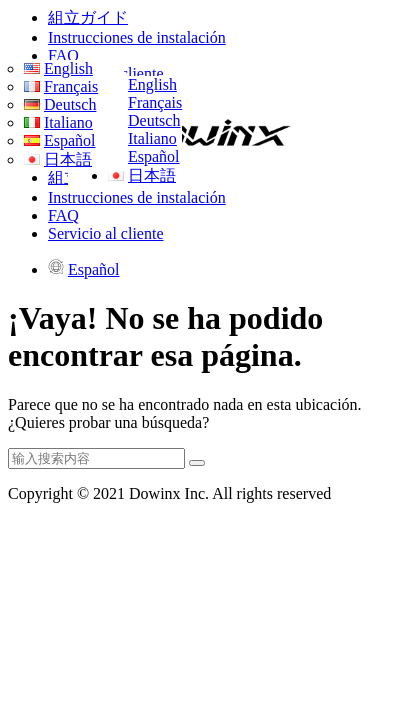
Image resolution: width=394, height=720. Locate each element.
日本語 (152, 175)
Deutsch (154, 120)
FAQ (63, 55)
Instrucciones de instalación (137, 37)
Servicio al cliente (106, 233)
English (152, 84)
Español (154, 156)
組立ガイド (88, 17)
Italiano (152, 138)
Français (155, 102)
